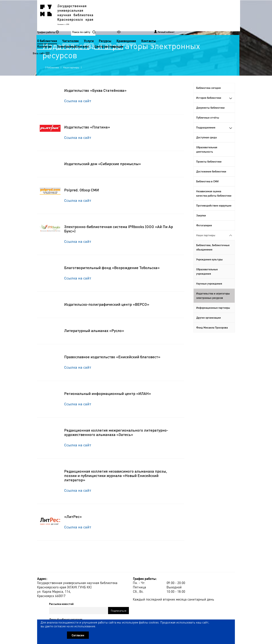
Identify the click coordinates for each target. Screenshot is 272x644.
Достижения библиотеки (211, 179)
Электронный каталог (162, 21)
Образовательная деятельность (207, 157)
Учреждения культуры (209, 267)
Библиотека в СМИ (207, 189)
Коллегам (134, 21)
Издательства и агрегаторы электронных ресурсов (213, 303)
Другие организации (209, 325)
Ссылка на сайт (78, 108)
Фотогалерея (204, 233)
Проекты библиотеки (209, 169)
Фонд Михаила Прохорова (212, 335)
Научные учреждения (209, 291)
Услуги (158, 15)
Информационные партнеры (213, 315)
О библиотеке (116, 15)
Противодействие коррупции (214, 213)
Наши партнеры (72, 72)
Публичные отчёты (208, 125)
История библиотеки (214, 105)
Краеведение (196, 15)
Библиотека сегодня (208, 95)
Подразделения (214, 135)
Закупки (201, 223)
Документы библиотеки (210, 115)
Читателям (140, 15)
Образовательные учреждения (207, 279)
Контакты (114, 21)
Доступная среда (206, 145)
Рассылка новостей (168, 590)
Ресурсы (174, 15)
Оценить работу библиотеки (218, 624)
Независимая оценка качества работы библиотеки (214, 201)
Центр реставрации (121, 27)
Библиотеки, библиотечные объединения (213, 255)
